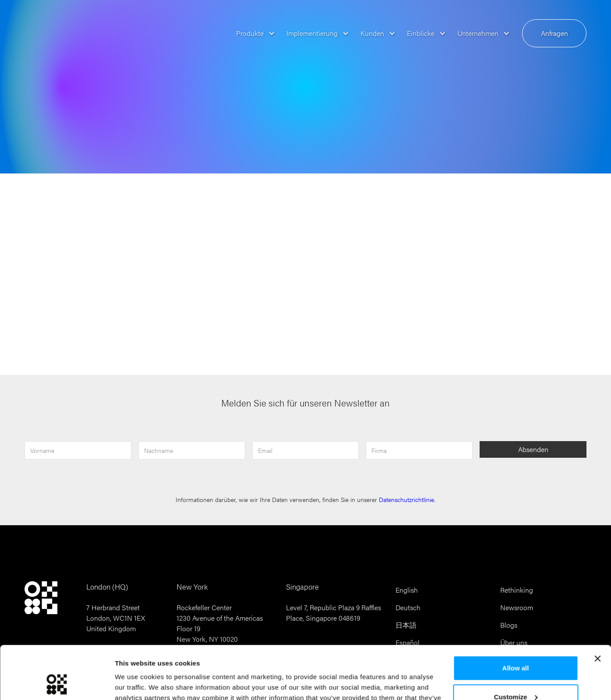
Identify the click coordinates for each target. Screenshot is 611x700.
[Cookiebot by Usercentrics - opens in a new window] (57, 683)
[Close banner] (597, 609)
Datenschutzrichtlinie (406, 500)
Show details (135, 683)
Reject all (516, 676)
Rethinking (517, 590)
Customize (516, 647)
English (407, 590)
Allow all (516, 618)
